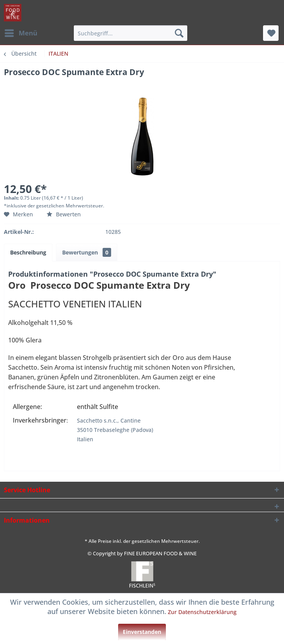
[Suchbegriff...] (131, 33)
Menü (21, 32)
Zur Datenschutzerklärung (202, 612)
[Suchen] (179, 33)
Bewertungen (87, 252)
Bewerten (64, 214)
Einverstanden (142, 632)
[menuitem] (21, 33)
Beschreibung (28, 252)
